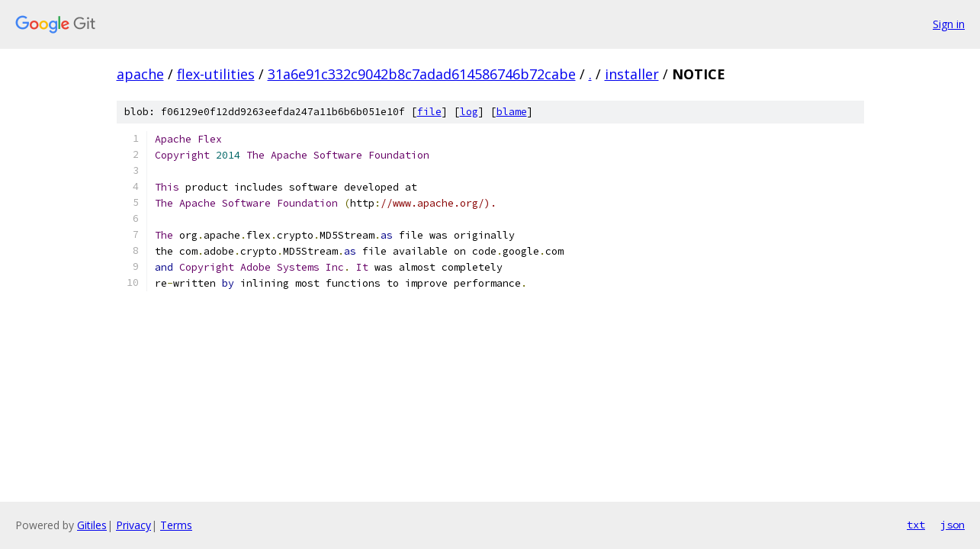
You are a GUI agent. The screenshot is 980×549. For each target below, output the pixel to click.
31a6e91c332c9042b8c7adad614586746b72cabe (422, 74)
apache (140, 74)
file (429, 112)
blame (512, 112)
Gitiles (92, 525)
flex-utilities (216, 74)
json (953, 525)
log (469, 112)
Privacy (133, 525)
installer (632, 74)
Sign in (949, 24)
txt (916, 525)
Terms (176, 525)
